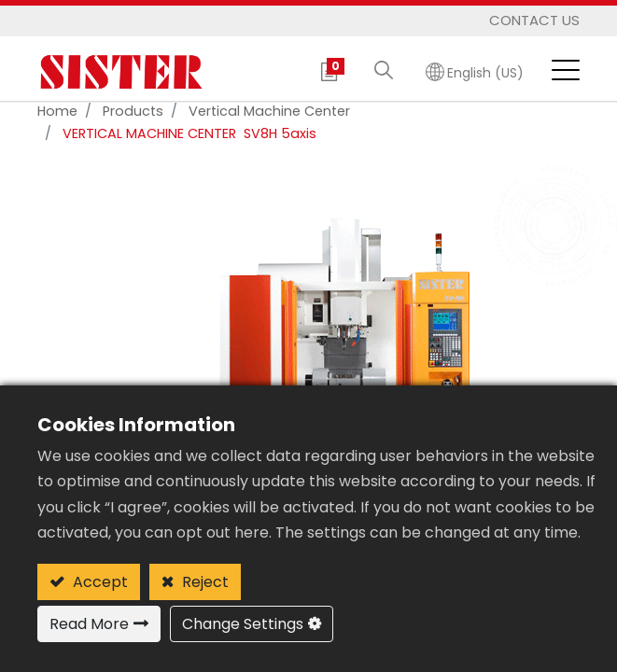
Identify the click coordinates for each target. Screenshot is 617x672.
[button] (384, 71)
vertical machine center (269, 111)
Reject (203, 582)
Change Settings (243, 624)
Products (133, 111)
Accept (98, 582)
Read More (89, 624)
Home (57, 111)
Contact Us (534, 20)
